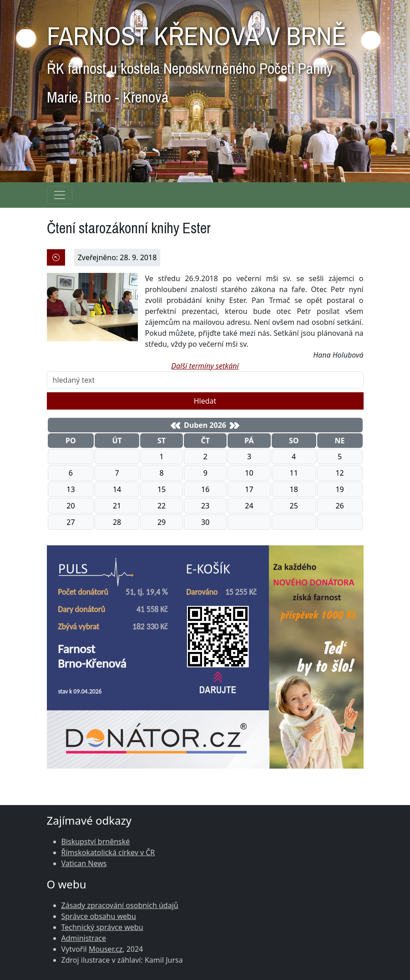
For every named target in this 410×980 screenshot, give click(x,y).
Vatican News (84, 863)
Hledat (205, 401)
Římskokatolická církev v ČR (108, 852)
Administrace (84, 938)
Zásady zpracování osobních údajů (120, 905)
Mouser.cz (106, 949)
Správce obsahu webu (99, 916)
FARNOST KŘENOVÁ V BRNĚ (197, 60)
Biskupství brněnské (96, 841)
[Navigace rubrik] (60, 195)
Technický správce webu (102, 927)
